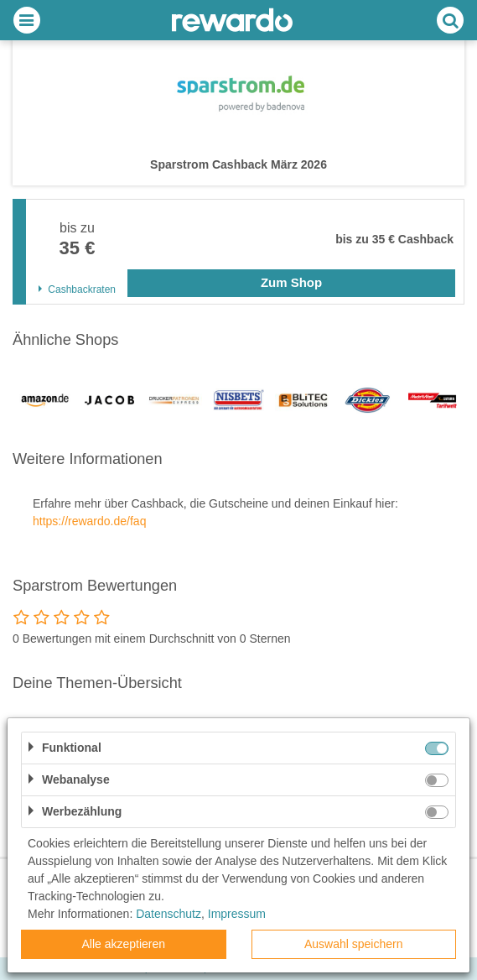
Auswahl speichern (354, 944)
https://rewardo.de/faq (89, 521)
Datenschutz (169, 914)
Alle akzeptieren (123, 944)
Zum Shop (291, 282)
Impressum (237, 914)
